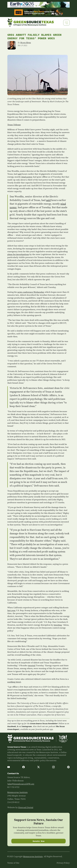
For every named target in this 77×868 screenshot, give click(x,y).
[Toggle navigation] (66, 23)
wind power (27, 177)
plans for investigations (18, 254)
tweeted (32, 665)
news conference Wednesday (31, 292)
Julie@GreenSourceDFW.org (21, 784)
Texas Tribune (14, 125)
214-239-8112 (13, 802)
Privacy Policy (63, 863)
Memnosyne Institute (17, 792)
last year (11, 610)
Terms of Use (13, 863)
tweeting (58, 625)
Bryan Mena (26, 43)
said (20, 174)
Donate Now (39, 841)
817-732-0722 (13, 787)
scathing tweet (14, 682)
